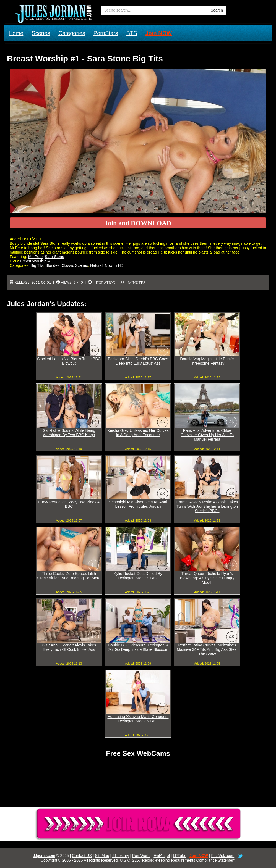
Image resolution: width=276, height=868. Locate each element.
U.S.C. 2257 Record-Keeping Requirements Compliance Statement (178, 860)
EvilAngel (162, 856)
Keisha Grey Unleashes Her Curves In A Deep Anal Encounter (138, 433)
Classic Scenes (75, 265)
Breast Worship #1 (36, 261)
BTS (132, 33)
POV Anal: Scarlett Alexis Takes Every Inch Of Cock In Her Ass (69, 647)
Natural (96, 265)
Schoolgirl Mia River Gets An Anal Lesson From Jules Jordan (138, 504)
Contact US (82, 856)
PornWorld (141, 856)
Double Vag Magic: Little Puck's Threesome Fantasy (207, 361)
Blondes (52, 265)
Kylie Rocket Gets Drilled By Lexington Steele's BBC (138, 576)
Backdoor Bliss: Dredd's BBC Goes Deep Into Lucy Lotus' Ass (138, 361)
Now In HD (114, 265)
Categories (72, 33)
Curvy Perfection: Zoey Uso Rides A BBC (69, 504)
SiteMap (102, 856)
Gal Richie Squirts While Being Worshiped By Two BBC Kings (69, 433)
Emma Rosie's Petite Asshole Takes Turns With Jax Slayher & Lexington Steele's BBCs (207, 506)
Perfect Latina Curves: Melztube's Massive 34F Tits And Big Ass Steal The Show (207, 649)
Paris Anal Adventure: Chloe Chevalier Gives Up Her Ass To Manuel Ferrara (207, 435)
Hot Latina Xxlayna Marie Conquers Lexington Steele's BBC (138, 719)
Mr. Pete (35, 257)
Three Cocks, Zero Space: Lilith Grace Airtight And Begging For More (69, 576)
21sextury (121, 856)
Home (16, 33)
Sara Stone (54, 257)
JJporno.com (44, 856)
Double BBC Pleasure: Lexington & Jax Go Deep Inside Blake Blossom (138, 647)
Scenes (41, 33)
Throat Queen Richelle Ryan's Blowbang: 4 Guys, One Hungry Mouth (207, 578)
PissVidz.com (223, 856)
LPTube (180, 856)
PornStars (106, 33)
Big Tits (37, 265)
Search (217, 10)
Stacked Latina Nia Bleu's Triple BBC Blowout (69, 361)
